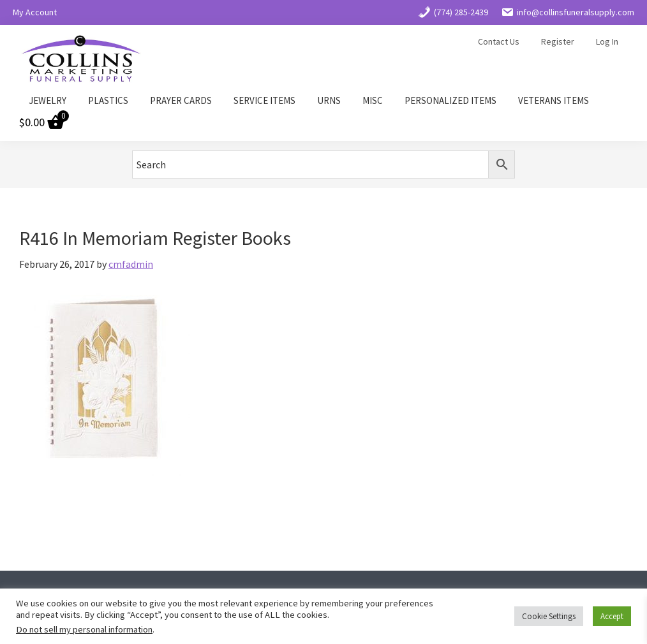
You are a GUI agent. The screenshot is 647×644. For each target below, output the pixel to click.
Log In (607, 41)
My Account (35, 12)
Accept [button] (612, 616)
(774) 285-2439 (453, 12)
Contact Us (499, 41)
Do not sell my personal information (84, 629)
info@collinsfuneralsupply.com (568, 12)
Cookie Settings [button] (549, 616)
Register (558, 41)
